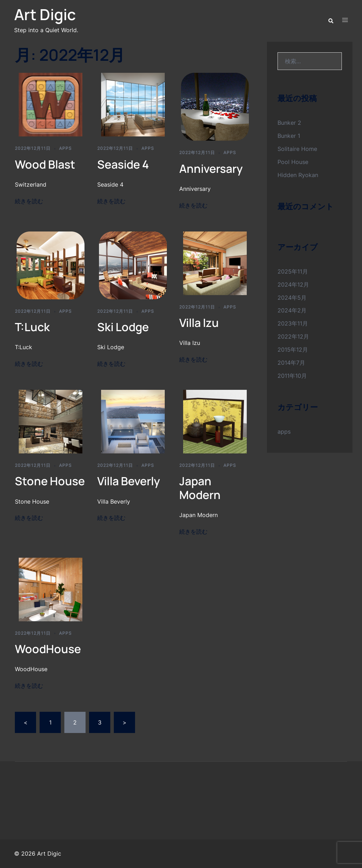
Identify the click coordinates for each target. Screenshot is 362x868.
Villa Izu (199, 323)
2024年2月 (292, 310)
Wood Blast (45, 164)
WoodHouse (48, 649)
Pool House (293, 162)
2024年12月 (293, 285)
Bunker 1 (289, 136)
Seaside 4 (123, 164)
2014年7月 (291, 363)
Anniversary (211, 169)
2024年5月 (292, 298)
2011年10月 (292, 376)
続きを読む (29, 201)
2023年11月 (293, 323)
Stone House (50, 481)
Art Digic (45, 14)
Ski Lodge (123, 327)
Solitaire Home (297, 149)
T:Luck (32, 327)
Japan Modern (200, 488)
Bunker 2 (289, 123)
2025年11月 (293, 271)
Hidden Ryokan (298, 175)
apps (65, 148)
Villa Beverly (129, 481)
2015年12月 (293, 350)
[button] (331, 20)
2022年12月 (293, 336)
